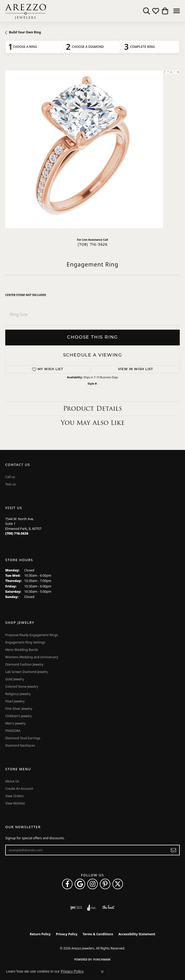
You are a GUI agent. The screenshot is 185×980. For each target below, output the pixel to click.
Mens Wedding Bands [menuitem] (22, 650)
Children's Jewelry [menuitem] (19, 716)
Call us (10, 477)
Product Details (92, 408)
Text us (11, 484)
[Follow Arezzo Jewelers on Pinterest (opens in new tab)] (105, 884)
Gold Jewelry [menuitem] (15, 679)
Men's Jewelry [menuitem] (16, 723)
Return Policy (40, 934)
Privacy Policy (67, 934)
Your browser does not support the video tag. (84, 149)
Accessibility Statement (137, 934)
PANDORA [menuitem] (13, 731)
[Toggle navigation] (177, 11)
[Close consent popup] (102, 972)
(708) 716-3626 (93, 245)
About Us (12, 781)
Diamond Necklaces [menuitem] (20, 745)
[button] (147, 11)
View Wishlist (15, 803)
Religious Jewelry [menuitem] (18, 694)
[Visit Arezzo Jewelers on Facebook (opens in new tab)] (67, 884)
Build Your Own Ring (25, 32)
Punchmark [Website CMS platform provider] (102, 959)
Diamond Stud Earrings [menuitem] (23, 738)
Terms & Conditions (98, 934)
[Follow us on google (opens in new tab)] (80, 884)
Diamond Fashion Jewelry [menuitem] (24, 664)
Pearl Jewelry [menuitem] (15, 701)
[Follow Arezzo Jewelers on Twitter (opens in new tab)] (118, 884)
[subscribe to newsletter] (174, 850)
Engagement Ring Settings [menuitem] (25, 642)
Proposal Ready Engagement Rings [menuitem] (32, 635)
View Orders (14, 796)
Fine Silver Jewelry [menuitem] (19, 709)
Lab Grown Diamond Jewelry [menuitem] (27, 672)
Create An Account (19, 789)
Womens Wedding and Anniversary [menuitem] (32, 657)
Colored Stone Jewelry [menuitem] (22, 687)
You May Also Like (93, 423)
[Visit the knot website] (108, 908)
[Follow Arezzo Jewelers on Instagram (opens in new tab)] (92, 884)
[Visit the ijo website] (76, 908)
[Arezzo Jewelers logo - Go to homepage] (26, 11)
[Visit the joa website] (92, 908)
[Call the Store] (17, 533)
